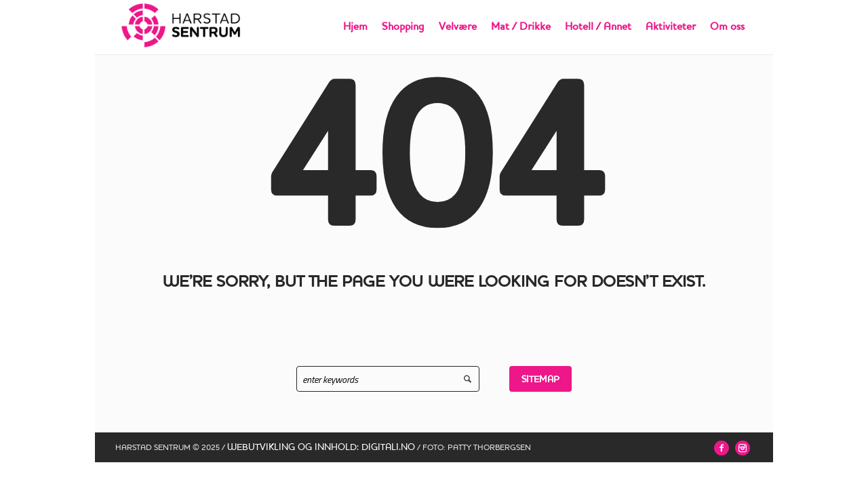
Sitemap (540, 379)
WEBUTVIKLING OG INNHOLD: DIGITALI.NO (321, 447)
